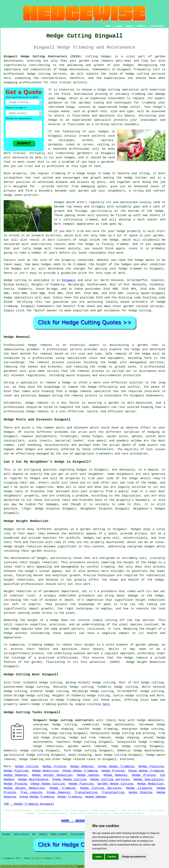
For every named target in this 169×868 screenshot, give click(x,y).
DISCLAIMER (157, 26)
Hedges (59, 202)
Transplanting (86, 792)
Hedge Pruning (54, 766)
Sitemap (6, 834)
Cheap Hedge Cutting (69, 779)
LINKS (118, 26)
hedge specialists (18, 298)
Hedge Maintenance (33, 779)
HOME (108, 26)
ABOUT (129, 26)
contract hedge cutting (52, 733)
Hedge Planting (151, 766)
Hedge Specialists (149, 779)
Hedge (8, 280)
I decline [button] (112, 857)
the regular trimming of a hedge (58, 173)
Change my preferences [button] (134, 857)
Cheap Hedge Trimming (116, 766)
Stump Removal (58, 792)
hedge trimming (68, 700)
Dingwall (69, 280)
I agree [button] (98, 857)
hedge (124, 107)
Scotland (127, 759)
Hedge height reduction (23, 547)
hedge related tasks (79, 759)
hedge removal (40, 345)
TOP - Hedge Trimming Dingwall (29, 804)
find (16, 683)
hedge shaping (127, 738)
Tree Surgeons (78, 834)
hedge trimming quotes (50, 704)
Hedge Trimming (62, 788)
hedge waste (145, 260)
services (157, 306)
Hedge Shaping (140, 792)
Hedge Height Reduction (52, 775)
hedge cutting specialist (118, 90)
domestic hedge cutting (24, 751)
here (106, 704)
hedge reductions (48, 746)
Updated (43, 834)
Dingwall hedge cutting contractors (64, 720)
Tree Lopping (31, 792)
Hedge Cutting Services (110, 779)
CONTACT (141, 26)
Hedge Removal (82, 766)
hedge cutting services (47, 74)
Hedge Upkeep (88, 775)
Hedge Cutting (27, 766)
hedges (49, 645)
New (34, 834)
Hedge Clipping (139, 788)
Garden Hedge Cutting (115, 784)
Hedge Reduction (45, 771)
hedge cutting (134, 746)
